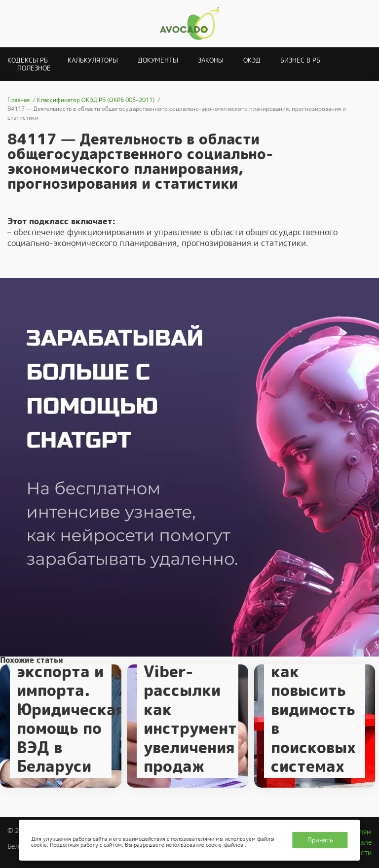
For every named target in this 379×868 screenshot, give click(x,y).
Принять (320, 840)
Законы (211, 60)
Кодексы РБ (28, 60)
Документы (158, 60)
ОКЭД (252, 60)
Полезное (34, 68)
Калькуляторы (93, 60)
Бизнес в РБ (300, 60)
